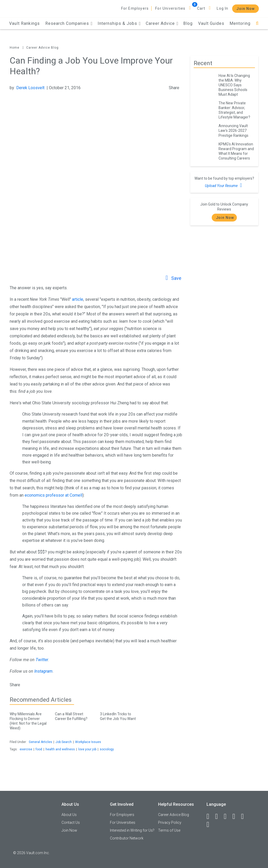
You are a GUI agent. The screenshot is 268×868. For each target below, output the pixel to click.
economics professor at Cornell (54, 495)
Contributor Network (127, 838)
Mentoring (240, 23)
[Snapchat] (210, 825)
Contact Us (71, 822)
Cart (201, 8)
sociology (107, 749)
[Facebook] (210, 816)
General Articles (40, 742)
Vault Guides (211, 23)
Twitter (42, 660)
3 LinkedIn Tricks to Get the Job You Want (119, 715)
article (78, 299)
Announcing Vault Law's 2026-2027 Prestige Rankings (233, 131)
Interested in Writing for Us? (132, 830)
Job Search (64, 742)
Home (15, 48)
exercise (26, 749)
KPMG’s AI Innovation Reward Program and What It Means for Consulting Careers (236, 151)
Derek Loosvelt (30, 88)
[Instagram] (236, 816)
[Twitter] (227, 816)
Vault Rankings (24, 23)
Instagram (43, 671)
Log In (222, 8)
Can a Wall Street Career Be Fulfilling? (74, 715)
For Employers (135, 8)
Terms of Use (169, 830)
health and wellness (60, 749)
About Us (69, 815)
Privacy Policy (170, 822)
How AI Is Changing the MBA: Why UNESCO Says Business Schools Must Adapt (234, 85)
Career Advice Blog (42, 48)
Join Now (245, 9)
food (39, 749)
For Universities (170, 8)
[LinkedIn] (219, 816)
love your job (87, 749)
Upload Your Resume (224, 185)
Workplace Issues (88, 742)
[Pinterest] (245, 816)
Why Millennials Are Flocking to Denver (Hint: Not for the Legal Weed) (28, 720)
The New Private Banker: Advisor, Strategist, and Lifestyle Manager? (234, 110)
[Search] (257, 23)
